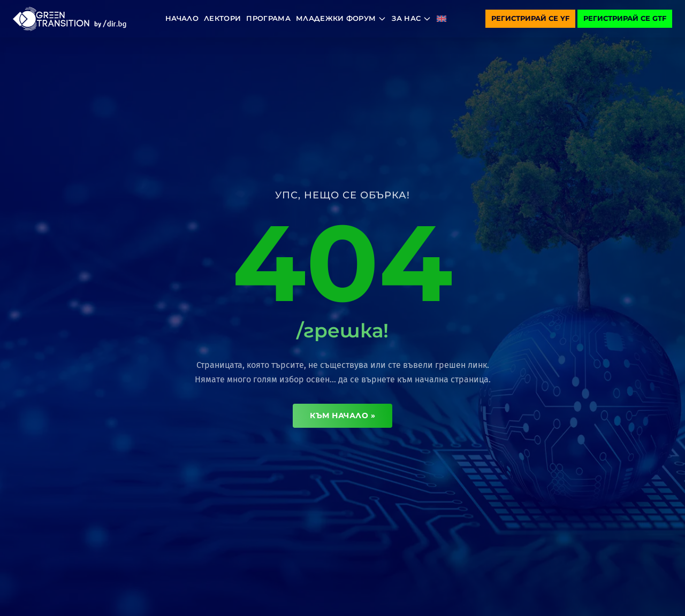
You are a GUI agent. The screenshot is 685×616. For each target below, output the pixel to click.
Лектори (222, 18)
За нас (412, 18)
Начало (182, 18)
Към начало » (342, 415)
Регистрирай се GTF (625, 18)
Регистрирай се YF (530, 18)
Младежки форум (341, 18)
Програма (268, 18)
